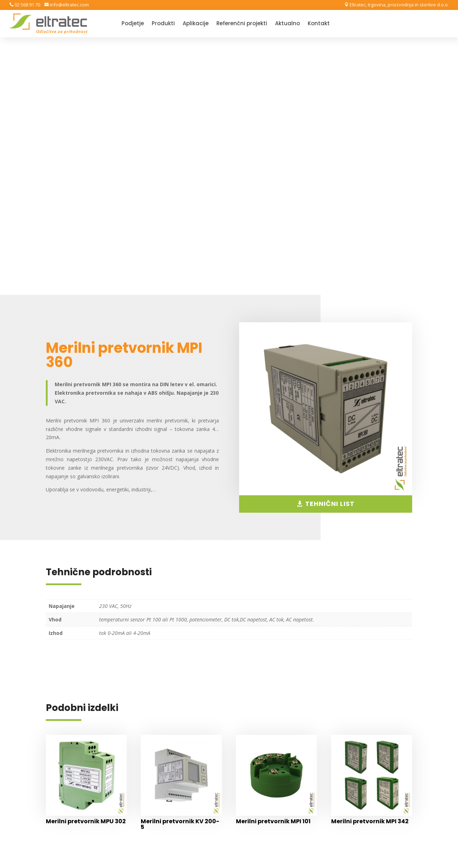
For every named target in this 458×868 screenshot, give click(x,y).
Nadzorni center (263, 750)
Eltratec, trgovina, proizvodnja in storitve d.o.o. (399, 5)
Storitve (359, 739)
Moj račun (255, 739)
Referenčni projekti (242, 24)
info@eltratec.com (69, 5)
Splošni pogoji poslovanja (273, 706)
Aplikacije (196, 24)
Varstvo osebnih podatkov (275, 717)
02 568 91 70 (27, 5)
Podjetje (133, 24)
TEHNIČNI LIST (330, 246)
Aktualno (287, 24)
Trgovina (254, 728)
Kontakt (319, 24)
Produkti (163, 24)
